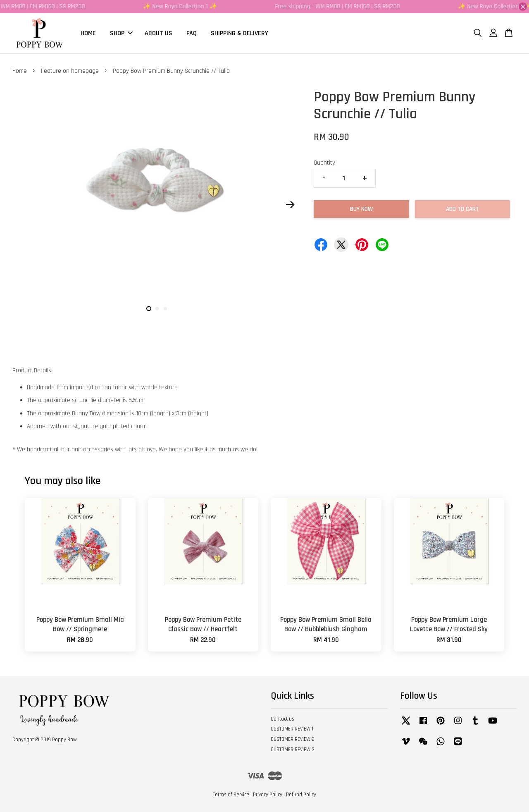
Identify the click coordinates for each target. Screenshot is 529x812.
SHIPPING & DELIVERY (239, 33)
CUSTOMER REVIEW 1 (292, 729)
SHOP (121, 33)
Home (20, 71)
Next (290, 204)
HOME (88, 33)
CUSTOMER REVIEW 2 (293, 739)
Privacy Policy (268, 795)
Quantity (324, 163)
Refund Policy (301, 795)
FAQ (192, 33)
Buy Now (361, 209)
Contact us (282, 719)
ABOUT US (158, 33)
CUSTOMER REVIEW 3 (293, 750)
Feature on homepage (70, 71)
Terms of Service (231, 795)
